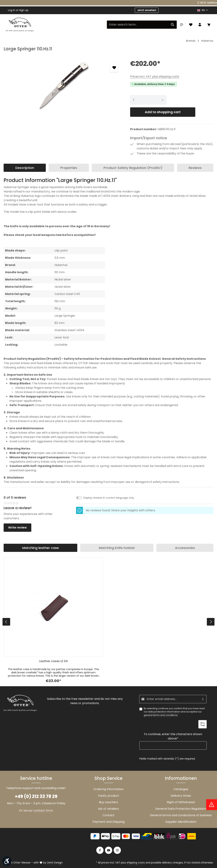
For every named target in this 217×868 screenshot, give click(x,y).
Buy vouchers (108, 802)
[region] (63, 86)
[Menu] (182, 25)
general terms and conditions (161, 715)
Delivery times (181, 796)
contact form (43, 811)
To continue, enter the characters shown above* (173, 736)
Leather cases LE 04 (53, 661)
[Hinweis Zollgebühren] (212, 805)
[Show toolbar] (7, 861)
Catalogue (181, 789)
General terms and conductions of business (181, 815)
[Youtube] (109, 850)
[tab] (25, 168)
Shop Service (108, 778)
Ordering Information (108, 789)
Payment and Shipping (108, 822)
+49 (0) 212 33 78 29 (36, 796)
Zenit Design (55, 863)
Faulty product (109, 796)
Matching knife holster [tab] (117, 548)
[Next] (211, 622)
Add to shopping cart (163, 112)
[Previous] (6, 622)
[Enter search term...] (138, 25)
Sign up (24, 10)
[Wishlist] (191, 25)
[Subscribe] (203, 699)
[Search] (173, 25)
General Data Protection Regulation (181, 809)
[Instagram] (117, 850)
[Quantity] (148, 100)
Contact (109, 815)
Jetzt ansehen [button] (147, 10)
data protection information (164, 712)
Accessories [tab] (185, 548)
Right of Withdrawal (181, 802)
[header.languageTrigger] (202, 10)
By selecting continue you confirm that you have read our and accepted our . (174, 712)
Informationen (181, 778)
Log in (12, 10)
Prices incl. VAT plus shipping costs (155, 76)
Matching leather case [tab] (41, 548)
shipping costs (136, 863)
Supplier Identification (181, 822)
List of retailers (108, 809)
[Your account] (200, 25)
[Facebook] (100, 850)
